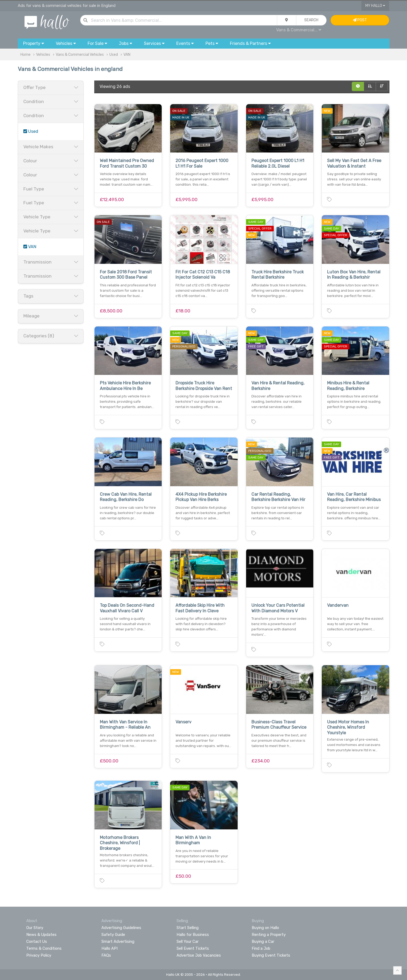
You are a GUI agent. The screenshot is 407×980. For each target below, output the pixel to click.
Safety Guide (113, 935)
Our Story (35, 928)
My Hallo (375, 6)
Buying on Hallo (265, 928)
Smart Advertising (118, 941)
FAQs (106, 955)
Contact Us (37, 941)
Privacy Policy (39, 955)
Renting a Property (269, 935)
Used (114, 55)
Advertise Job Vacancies (199, 955)
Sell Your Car (188, 941)
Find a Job (261, 948)
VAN (127, 55)
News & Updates (41, 935)
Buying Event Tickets (271, 955)
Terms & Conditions (44, 948)
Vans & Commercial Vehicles (80, 55)
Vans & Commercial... (299, 30)
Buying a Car (263, 941)
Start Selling (188, 928)
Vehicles (43, 55)
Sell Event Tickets (193, 948)
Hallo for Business (193, 935)
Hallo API (110, 948)
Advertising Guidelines (121, 928)
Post (360, 20)
